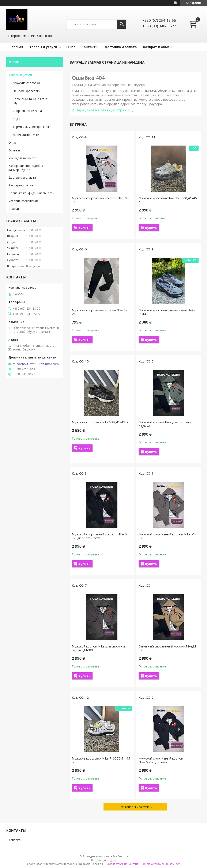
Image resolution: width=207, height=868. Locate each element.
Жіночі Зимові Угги (26, 135)
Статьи (14, 209)
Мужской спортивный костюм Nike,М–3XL (167, 536)
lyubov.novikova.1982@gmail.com (36, 364)
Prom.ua (123, 856)
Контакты (90, 47)
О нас (71, 47)
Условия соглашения (23, 201)
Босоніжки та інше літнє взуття (30, 101)
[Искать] (122, 24)
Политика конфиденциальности (31, 193)
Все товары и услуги (134, 807)
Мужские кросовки (26, 83)
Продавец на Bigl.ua (104, 860)
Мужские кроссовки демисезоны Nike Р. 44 (167, 312)
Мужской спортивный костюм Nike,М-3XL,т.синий (161, 760)
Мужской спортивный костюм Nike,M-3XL (100, 200)
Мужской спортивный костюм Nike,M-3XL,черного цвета (100, 536)
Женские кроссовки (27, 91)
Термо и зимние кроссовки (32, 127)
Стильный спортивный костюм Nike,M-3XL (168, 648)
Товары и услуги (43, 47)
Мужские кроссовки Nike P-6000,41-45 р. (168, 200)
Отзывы (14, 150)
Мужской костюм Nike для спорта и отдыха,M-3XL (98, 648)
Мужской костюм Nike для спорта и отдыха (165, 424)
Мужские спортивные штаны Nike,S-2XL (99, 312)
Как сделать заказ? (22, 158)
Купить (84, 228)
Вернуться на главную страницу (105, 110)
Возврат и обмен (157, 47)
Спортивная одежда (27, 111)
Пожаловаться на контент (122, 864)
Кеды (16, 119)
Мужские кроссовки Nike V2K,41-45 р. (100, 422)
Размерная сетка (21, 185)
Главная (16, 47)
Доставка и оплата (121, 47)
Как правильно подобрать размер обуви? (27, 168)
